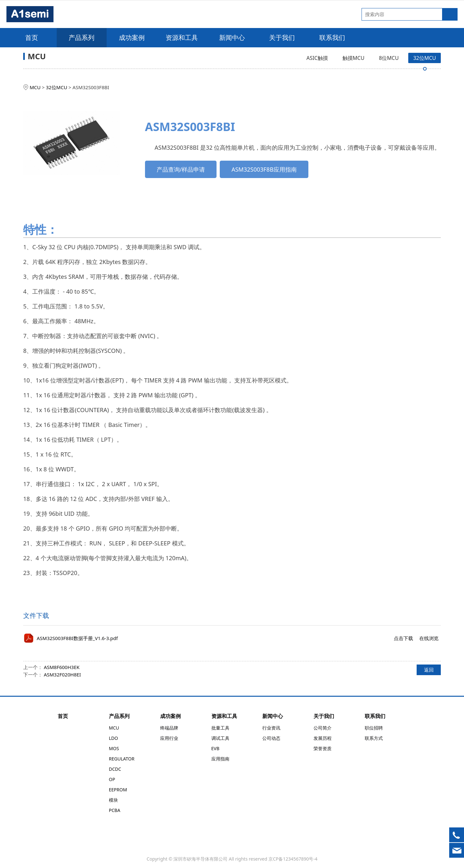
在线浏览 (429, 638)
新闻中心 (232, 38)
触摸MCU (353, 58)
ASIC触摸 (317, 58)
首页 (32, 38)
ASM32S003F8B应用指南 (264, 169)
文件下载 (36, 615)
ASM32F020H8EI (62, 675)
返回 (429, 670)
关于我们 (282, 38)
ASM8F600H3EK (62, 667)
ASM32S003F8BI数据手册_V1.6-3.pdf (77, 638)
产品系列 (82, 38)
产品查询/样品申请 (181, 169)
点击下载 (403, 638)
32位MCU (425, 58)
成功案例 (132, 38)
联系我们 (332, 38)
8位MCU (389, 58)
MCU (35, 87)
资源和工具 (182, 38)
